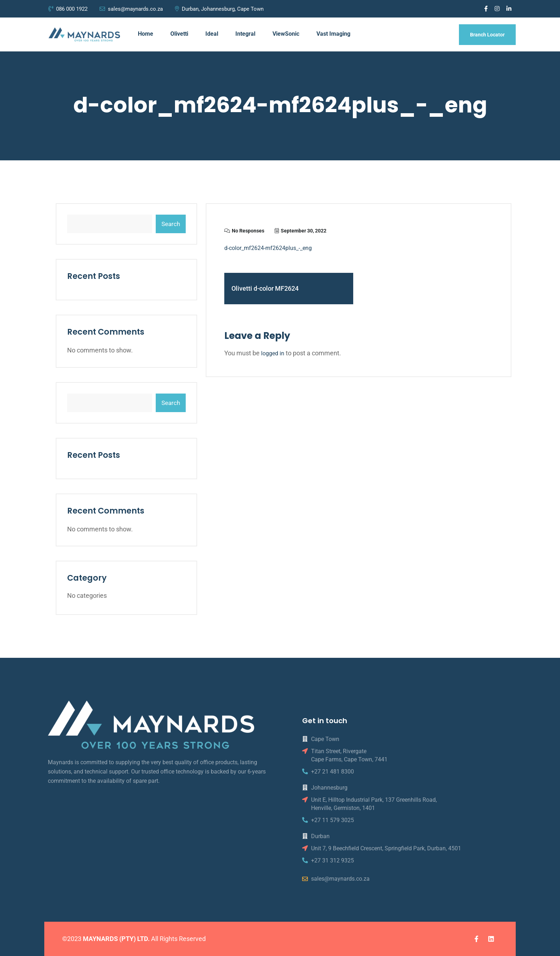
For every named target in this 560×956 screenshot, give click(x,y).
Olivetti (179, 34)
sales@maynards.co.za (131, 9)
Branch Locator (487, 35)
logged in (273, 353)
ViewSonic (286, 34)
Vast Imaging (333, 34)
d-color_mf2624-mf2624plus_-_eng (268, 248)
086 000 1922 (69, 9)
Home (146, 34)
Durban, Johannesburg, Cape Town (219, 9)
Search (171, 224)
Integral (245, 34)
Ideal (212, 34)
